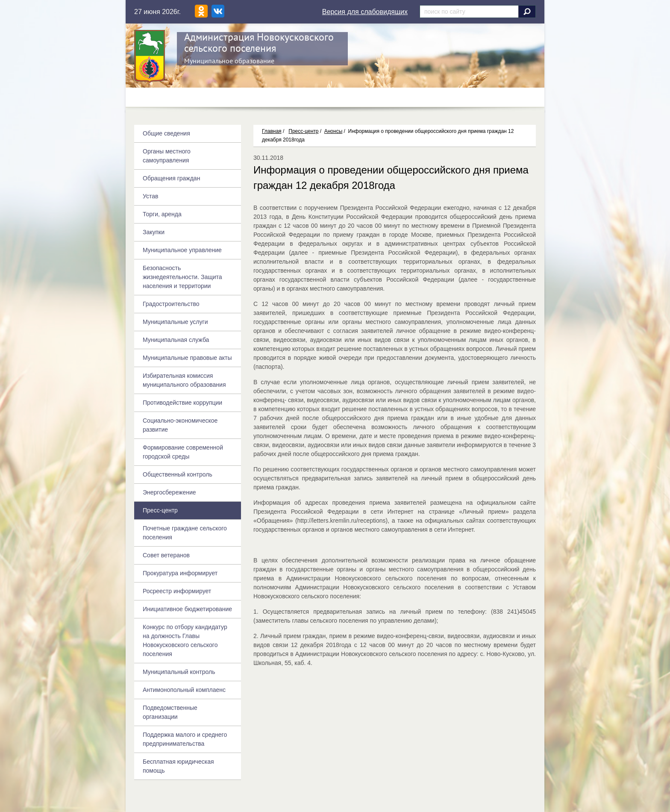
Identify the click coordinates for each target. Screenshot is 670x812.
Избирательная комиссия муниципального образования (184, 380)
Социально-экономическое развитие (180, 425)
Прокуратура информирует (180, 573)
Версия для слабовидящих (365, 12)
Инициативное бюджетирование (187, 609)
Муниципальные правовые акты (187, 358)
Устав (150, 196)
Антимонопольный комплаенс (184, 690)
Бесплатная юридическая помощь (178, 766)
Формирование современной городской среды (183, 452)
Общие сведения (166, 133)
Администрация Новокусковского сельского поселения (259, 43)
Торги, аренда (162, 214)
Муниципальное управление (182, 250)
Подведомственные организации (170, 712)
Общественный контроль (178, 474)
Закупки (154, 232)
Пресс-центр (303, 131)
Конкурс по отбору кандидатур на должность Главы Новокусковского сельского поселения (185, 640)
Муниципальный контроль (179, 672)
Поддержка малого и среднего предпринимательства (185, 739)
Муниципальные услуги (175, 322)
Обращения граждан (171, 178)
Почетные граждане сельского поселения (185, 533)
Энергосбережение (169, 492)
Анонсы (334, 131)
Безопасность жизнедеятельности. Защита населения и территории (182, 277)
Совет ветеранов (166, 555)
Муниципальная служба (176, 340)
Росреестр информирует (177, 591)
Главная (272, 131)
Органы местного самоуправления (167, 156)
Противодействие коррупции (182, 403)
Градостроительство (171, 304)
